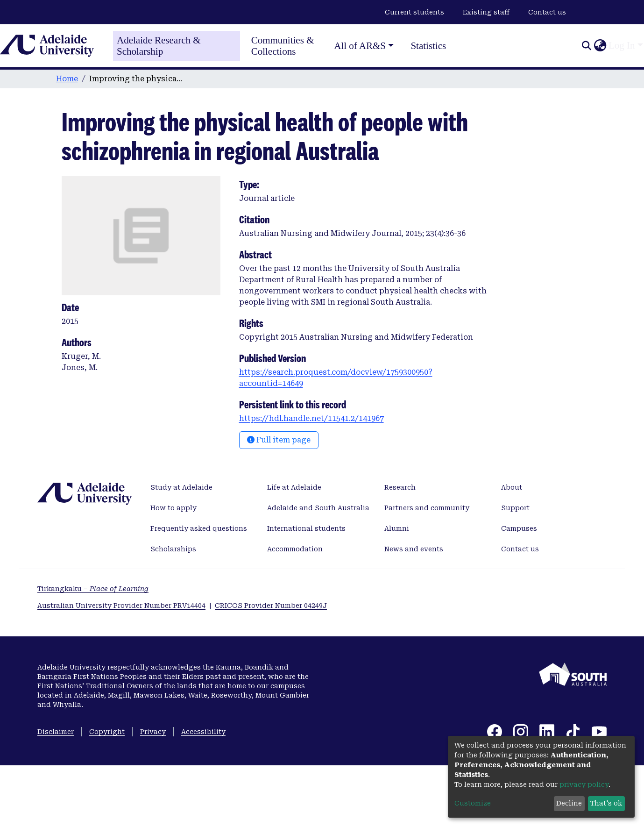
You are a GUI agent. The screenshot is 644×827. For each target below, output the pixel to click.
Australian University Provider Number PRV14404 (121, 606)
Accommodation (295, 549)
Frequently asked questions (199, 528)
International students (306, 528)
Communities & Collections (283, 46)
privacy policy (584, 784)
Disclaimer (56, 732)
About (512, 487)
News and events (414, 549)
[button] (600, 46)
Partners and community (427, 508)
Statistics (428, 46)
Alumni (397, 528)
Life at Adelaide (294, 487)
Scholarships (173, 549)
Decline (569, 803)
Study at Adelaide (181, 487)
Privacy (153, 732)
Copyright (107, 732)
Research (400, 487)
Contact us (547, 12)
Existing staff (486, 12)
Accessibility (203, 732)
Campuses (519, 528)
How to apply (173, 508)
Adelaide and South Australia (318, 508)
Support (515, 508)
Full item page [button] (279, 440)
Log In (622, 45)
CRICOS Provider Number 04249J (271, 606)
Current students (414, 12)
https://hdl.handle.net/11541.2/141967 (311, 418)
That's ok (606, 803)
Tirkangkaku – (93, 589)
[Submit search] (586, 46)
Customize (473, 803)
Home (67, 79)
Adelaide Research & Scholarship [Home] (159, 46)
